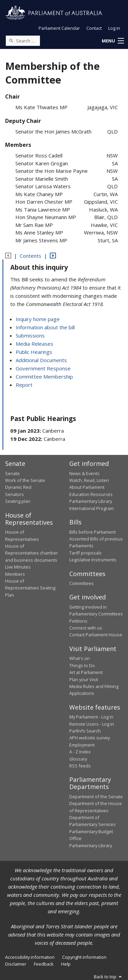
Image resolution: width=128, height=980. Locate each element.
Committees (82, 583)
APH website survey (90, 738)
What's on (80, 658)
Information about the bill (45, 327)
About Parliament (87, 487)
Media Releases (34, 344)
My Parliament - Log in (91, 717)
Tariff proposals (86, 553)
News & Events (84, 473)
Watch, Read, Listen (89, 480)
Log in (114, 28)
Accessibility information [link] (30, 957)
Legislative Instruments (93, 560)
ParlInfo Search (85, 731)
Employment (82, 745)
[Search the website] (23, 41)
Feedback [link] (44, 964)
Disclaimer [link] (16, 964)
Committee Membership (44, 377)
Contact (94, 28)
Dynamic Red (18, 487)
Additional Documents (41, 360)
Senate (12, 473)
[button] (113, 41)
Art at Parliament (86, 672)
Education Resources (91, 494)
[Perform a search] (11, 40)
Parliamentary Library (91, 501)
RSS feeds (80, 766)
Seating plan (18, 501)
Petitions (78, 621)
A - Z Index (80, 752)
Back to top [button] (108, 977)
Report (24, 385)
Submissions (30, 335)
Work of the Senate (25, 480)
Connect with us (86, 628)
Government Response (43, 368)
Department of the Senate (96, 797)
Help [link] (66, 964)
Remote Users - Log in (92, 724)
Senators (15, 494)
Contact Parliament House (96, 635)
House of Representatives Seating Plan (30, 588)
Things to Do (82, 665)
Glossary (78, 759)
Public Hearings (34, 352)
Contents (31, 256)
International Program (91, 508)
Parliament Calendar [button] (59, 28)
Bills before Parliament (93, 532)
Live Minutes (18, 567)
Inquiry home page (38, 319)
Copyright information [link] (84, 957)
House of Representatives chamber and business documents (32, 553)
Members (15, 574)
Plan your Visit (84, 679)
